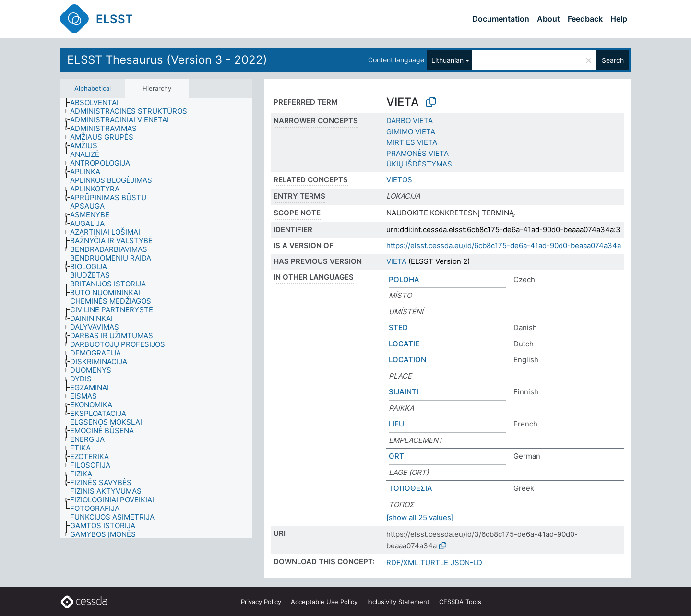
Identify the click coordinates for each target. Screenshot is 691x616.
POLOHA (404, 279)
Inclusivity (398, 602)
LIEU (396, 424)
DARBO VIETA (410, 121)
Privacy (261, 602)
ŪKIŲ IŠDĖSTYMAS (419, 164)
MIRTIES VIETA (412, 142)
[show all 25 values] (420, 517)
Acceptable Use (324, 602)
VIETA (396, 261)
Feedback (585, 19)
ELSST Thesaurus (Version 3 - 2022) (167, 60)
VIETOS (399, 180)
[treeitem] (98, 103)
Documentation (501, 19)
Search (613, 60)
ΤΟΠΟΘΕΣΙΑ (411, 488)
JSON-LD (466, 563)
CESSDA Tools (460, 602)
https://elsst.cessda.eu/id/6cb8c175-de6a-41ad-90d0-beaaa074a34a (504, 245)
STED (398, 327)
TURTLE (434, 563)
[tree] (156, 319)
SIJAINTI (404, 392)
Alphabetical (93, 88)
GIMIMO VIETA (411, 132)
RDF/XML (402, 563)
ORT (396, 456)
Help (619, 19)
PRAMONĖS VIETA (417, 153)
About (548, 19)
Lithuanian (447, 60)
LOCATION (407, 360)
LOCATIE (404, 344)
